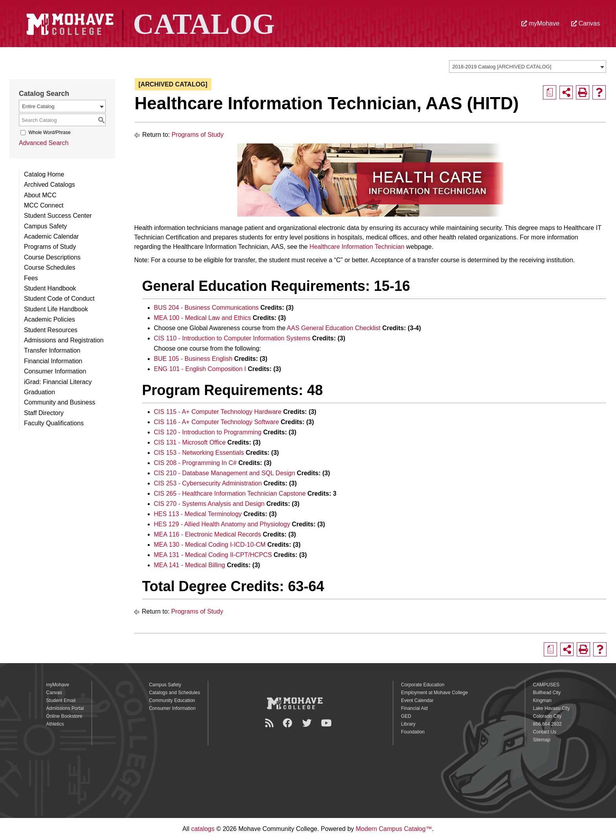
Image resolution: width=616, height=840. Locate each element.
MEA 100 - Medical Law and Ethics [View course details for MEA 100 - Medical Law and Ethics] (203, 318)
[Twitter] (308, 723)
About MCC (40, 195)
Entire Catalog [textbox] (38, 106)
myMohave (540, 23)
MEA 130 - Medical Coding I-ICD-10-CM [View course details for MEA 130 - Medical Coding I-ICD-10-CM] (210, 545)
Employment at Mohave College (434, 693)
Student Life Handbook (56, 309)
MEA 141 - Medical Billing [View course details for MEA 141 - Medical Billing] (190, 565)
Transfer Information (52, 350)
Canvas (586, 23)
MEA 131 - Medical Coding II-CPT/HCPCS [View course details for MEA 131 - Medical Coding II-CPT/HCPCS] (213, 555)
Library (408, 724)
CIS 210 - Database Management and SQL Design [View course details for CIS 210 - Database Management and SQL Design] (225, 473)
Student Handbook (50, 288)
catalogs (203, 829)
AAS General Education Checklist (334, 328)
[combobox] (528, 66)
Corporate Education (423, 685)
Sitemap (542, 740)
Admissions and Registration (64, 340)
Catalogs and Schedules (174, 693)
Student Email (61, 700)
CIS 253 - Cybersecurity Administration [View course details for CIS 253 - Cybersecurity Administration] (208, 483)
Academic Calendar (51, 236)
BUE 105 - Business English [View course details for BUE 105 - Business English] (193, 359)
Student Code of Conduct (59, 299)
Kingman (542, 700)
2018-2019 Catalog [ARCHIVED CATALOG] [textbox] (502, 67)
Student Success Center (58, 216)
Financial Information (53, 361)
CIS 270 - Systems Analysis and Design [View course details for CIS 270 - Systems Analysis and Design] (209, 504)
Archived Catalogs (49, 185)
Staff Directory (44, 413)
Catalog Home (44, 174)
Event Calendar (417, 700)
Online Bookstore (64, 716)
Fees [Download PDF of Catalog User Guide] (31, 278)
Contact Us (545, 732)
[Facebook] (289, 723)
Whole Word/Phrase (49, 132)
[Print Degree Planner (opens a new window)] (550, 92)
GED (406, 716)
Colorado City (547, 716)
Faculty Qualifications (54, 423)
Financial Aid (414, 708)
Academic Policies (49, 319)
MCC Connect (44, 205)
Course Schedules (50, 267)
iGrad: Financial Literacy (58, 382)
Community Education (172, 700)
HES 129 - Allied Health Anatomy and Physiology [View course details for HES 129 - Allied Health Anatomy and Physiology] (222, 524)
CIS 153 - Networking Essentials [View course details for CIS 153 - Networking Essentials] (199, 453)
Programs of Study (50, 247)
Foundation (413, 732)
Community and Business (60, 402)
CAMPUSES (546, 685)
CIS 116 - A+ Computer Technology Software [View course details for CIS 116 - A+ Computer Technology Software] (217, 422)
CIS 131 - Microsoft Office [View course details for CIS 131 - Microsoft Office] (190, 442)
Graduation (39, 392)
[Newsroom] (270, 723)
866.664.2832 (547, 724)
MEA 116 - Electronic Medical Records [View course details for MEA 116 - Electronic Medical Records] (208, 534)
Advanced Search (44, 143)
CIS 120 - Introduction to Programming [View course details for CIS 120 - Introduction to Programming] (208, 432)
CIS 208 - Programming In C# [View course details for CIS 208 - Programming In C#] (195, 463)
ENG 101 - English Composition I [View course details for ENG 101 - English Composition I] (200, 369)
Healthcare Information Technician (357, 247)
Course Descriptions (52, 257)
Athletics (55, 724)
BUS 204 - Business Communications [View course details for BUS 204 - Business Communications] (206, 308)
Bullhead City (547, 693)
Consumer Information (55, 371)
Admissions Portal (65, 708)
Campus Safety (45, 226)
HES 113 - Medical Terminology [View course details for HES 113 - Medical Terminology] (198, 514)
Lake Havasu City (552, 708)
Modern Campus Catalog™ (394, 829)
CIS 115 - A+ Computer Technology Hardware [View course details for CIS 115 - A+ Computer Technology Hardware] (218, 412)
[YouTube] (327, 723)
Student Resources (51, 330)
